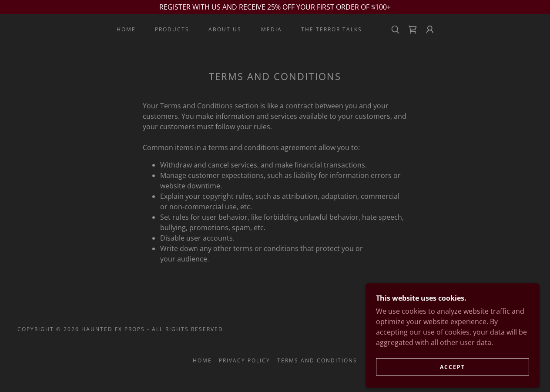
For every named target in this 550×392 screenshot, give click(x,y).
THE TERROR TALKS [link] (332, 29)
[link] (412, 30)
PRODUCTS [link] (172, 29)
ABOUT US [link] (225, 29)
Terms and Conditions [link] (317, 360)
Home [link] (126, 29)
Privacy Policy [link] (245, 360)
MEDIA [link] (272, 29)
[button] (430, 30)
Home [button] (202, 360)
